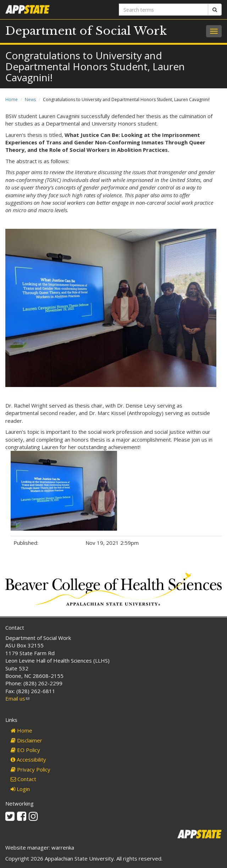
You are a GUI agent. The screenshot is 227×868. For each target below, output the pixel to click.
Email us (17, 698)
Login (20, 789)
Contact (23, 779)
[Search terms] (164, 10)
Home (12, 99)
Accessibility (28, 759)
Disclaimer (26, 740)
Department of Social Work (86, 31)
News (30, 99)
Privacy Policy (31, 769)
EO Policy (25, 750)
